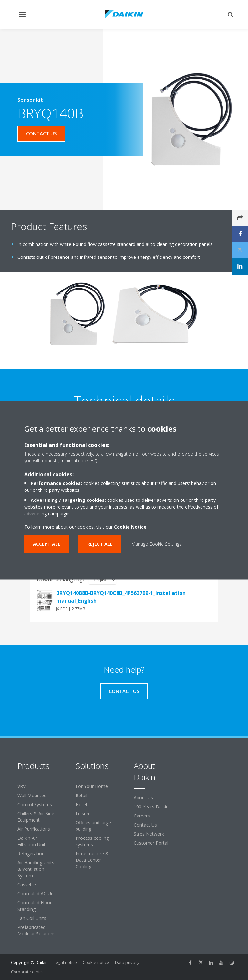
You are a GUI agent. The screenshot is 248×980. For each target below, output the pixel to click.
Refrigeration (31, 854)
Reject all (100, 544)
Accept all (47, 544)
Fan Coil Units (32, 918)
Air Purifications (34, 829)
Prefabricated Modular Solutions (36, 930)
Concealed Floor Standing (35, 906)
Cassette (27, 885)
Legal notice (65, 962)
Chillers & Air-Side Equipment (36, 817)
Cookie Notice (130, 527)
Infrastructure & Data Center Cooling (92, 860)
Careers (142, 816)
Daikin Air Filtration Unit (31, 841)
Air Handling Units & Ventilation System (36, 869)
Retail (81, 795)
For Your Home (92, 786)
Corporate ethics (27, 972)
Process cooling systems (92, 841)
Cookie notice (96, 962)
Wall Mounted (32, 795)
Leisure (83, 813)
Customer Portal (151, 843)
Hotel (81, 804)
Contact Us (145, 825)
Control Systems (35, 804)
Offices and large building (93, 826)
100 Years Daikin (151, 807)
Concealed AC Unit (37, 894)
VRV (21, 786)
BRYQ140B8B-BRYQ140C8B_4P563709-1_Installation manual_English (121, 597)
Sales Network (149, 834)
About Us (143, 798)
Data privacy (127, 962)
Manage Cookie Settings (156, 544)
